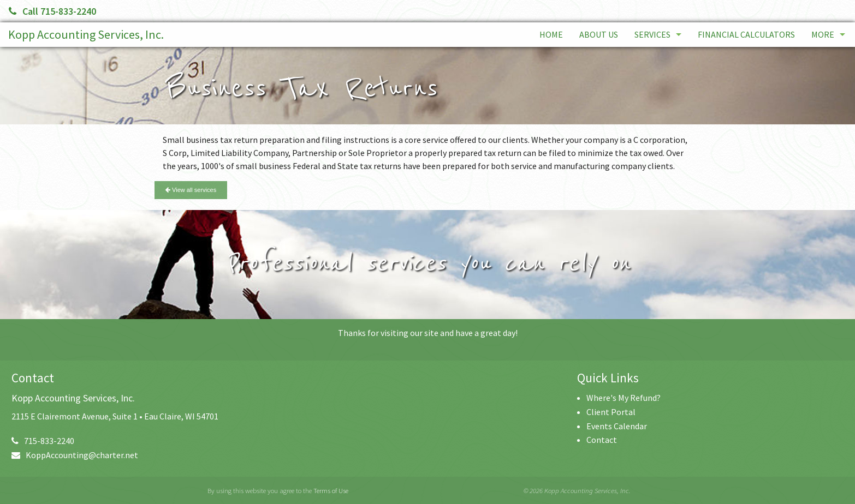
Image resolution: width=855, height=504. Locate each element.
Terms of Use (331, 490)
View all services (191, 190)
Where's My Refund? (624, 398)
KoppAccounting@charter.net (75, 455)
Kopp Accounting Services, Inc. (86, 34)
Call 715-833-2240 (52, 11)
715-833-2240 (43, 441)
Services (652, 34)
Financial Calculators (746, 34)
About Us (599, 34)
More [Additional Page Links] (823, 34)
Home (551, 34)
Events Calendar (617, 426)
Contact (602, 440)
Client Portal (611, 412)
